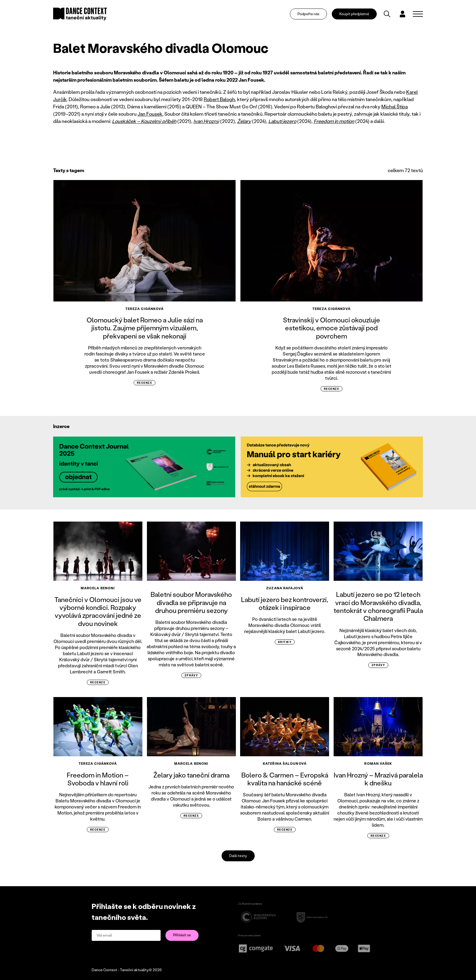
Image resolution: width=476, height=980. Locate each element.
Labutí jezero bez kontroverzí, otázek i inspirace (285, 603)
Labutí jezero (282, 121)
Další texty (238, 856)
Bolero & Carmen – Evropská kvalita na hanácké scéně (285, 779)
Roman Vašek (378, 764)
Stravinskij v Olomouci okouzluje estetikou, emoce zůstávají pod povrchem (331, 328)
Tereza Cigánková (144, 309)
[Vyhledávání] (387, 14)
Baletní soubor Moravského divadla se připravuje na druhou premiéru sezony (191, 602)
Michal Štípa (394, 106)
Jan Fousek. (150, 114)
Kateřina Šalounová (285, 764)
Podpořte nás (308, 14)
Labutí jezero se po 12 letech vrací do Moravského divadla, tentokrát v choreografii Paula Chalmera (378, 606)
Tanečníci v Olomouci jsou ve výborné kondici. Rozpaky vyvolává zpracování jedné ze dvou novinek (98, 611)
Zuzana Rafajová (285, 588)
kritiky (285, 642)
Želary (244, 121)
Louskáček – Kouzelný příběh (144, 121)
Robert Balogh (219, 99)
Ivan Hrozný (206, 121)
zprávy (191, 675)
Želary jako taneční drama (191, 775)
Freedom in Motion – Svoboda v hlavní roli (98, 779)
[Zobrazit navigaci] (418, 14)
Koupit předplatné (354, 14)
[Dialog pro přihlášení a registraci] (403, 14)
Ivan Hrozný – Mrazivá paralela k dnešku (378, 779)
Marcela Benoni (98, 588)
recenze (144, 383)
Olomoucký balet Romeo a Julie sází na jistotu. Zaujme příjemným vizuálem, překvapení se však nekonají (145, 328)
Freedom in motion (334, 121)
